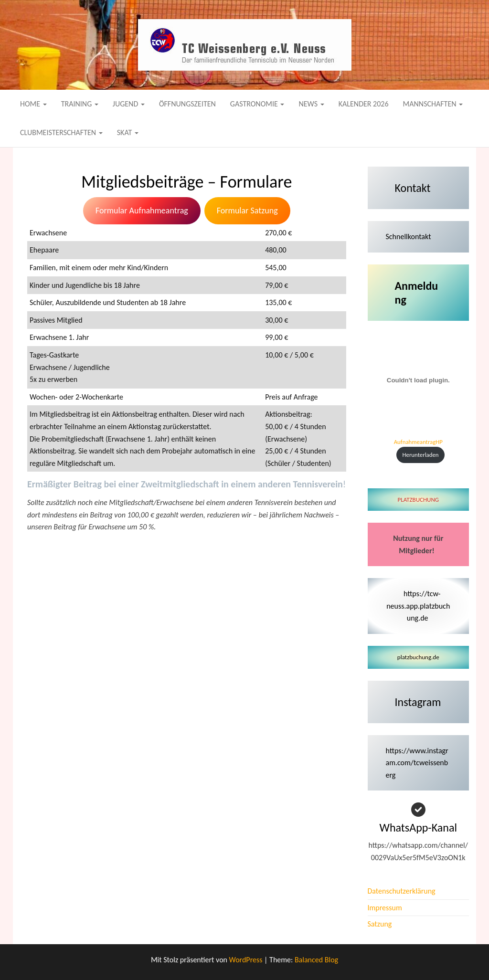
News (311, 104)
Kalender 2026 (364, 104)
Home (33, 104)
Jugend (129, 104)
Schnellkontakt (409, 237)
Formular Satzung (247, 211)
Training (80, 104)
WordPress (246, 960)
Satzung (380, 924)
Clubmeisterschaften (61, 132)
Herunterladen (421, 455)
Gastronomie (257, 104)
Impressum (385, 908)
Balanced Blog (316, 960)
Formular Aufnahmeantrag (142, 211)
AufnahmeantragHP (418, 442)
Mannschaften (433, 104)
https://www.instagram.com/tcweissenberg (417, 763)
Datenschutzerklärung (402, 891)
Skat (128, 132)
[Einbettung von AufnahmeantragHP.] (419, 380)
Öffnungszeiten (187, 104)
